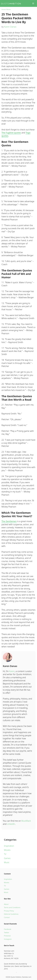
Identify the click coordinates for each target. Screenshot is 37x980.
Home (4, 9)
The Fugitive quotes (11, 133)
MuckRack (26, 821)
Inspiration (9, 846)
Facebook (8, 929)
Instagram (8, 939)
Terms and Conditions (12, 907)
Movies (7, 850)
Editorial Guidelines (11, 914)
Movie (9, 9)
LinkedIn (11, 824)
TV (5, 854)
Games (7, 858)
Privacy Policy (9, 911)
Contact (7, 917)
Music (7, 862)
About (6, 904)
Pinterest (7, 936)
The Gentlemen (9, 521)
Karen (12, 671)
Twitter (7, 932)
